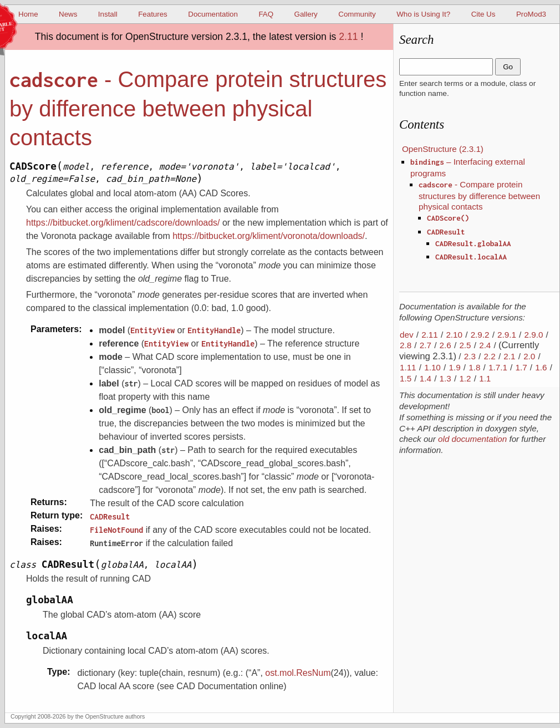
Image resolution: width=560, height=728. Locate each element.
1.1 (485, 378)
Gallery (306, 14)
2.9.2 (480, 335)
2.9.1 (507, 335)
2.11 (348, 37)
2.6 (446, 345)
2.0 (529, 356)
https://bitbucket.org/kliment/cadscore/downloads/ (123, 223)
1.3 (446, 378)
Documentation (213, 14)
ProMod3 (531, 14)
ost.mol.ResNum (298, 673)
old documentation (472, 439)
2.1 (509, 356)
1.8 (474, 367)
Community (357, 14)
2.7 (426, 345)
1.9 (454, 367)
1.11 (408, 367)
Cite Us (483, 14)
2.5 (465, 345)
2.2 (490, 356)
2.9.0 (534, 335)
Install (108, 14)
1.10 (432, 367)
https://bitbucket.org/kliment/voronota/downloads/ (269, 236)
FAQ (266, 14)
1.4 (426, 378)
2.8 (406, 345)
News (68, 14)
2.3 (470, 356)
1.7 (521, 367)
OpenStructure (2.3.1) (443, 149)
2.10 (454, 335)
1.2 (465, 378)
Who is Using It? (423, 14)
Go (508, 67)
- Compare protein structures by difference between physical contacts (479, 196)
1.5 (406, 378)
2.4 (485, 345)
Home (28, 14)
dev (407, 335)
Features (153, 14)
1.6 (541, 367)
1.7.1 (498, 367)
